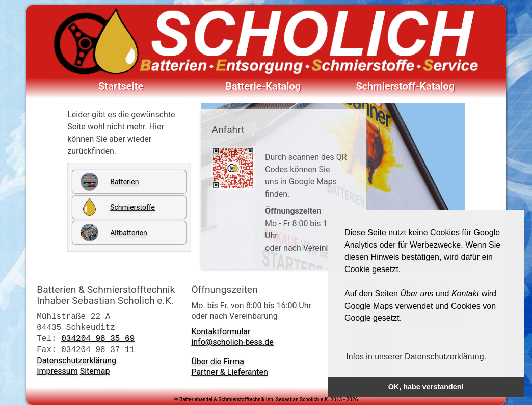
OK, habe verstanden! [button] (426, 387)
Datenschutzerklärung (76, 360)
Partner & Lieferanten (229, 372)
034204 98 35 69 (98, 338)
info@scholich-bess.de (232, 342)
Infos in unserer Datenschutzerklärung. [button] (416, 356)
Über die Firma (218, 361)
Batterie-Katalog (263, 86)
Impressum (57, 371)
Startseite (121, 86)
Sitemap (95, 371)
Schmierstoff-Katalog (405, 86)
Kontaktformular (221, 331)
